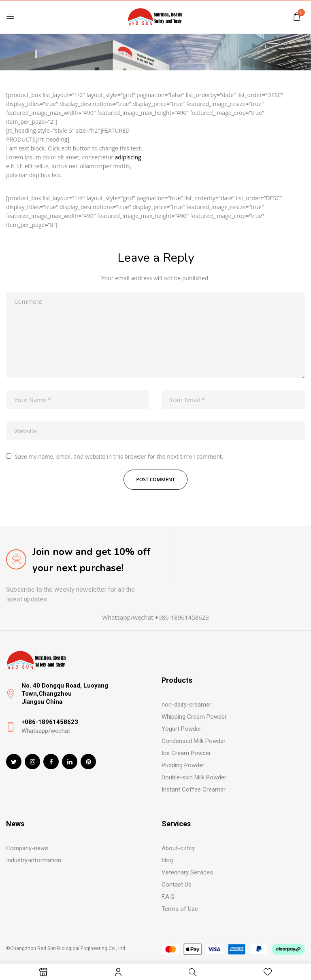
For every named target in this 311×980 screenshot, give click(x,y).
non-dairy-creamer (186, 705)
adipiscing (128, 157)
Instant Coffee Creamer (194, 790)
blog (167, 860)
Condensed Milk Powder (194, 741)
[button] (297, 16)
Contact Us (177, 885)
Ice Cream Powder (186, 753)
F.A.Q (168, 897)
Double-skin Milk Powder (194, 777)
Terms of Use (180, 909)
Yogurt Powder (181, 729)
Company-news (27, 848)
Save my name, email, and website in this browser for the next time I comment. (119, 456)
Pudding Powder (183, 765)
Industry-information (34, 860)
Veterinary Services (187, 872)
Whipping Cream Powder (194, 717)
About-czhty (178, 848)
